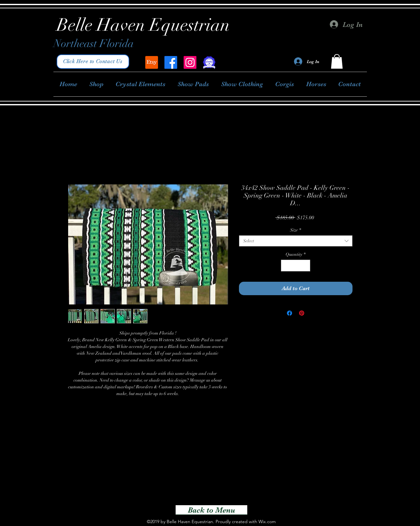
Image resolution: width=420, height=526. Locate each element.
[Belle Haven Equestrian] (152, 62)
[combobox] (296, 241)
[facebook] (171, 62)
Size (296, 230)
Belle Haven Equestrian (143, 25)
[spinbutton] (296, 266)
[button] (337, 61)
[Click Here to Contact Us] (93, 62)
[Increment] (305, 266)
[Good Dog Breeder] (209, 62)
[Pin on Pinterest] (302, 313)
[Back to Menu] (211, 510)
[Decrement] (286, 266)
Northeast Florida (94, 44)
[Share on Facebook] (289, 313)
